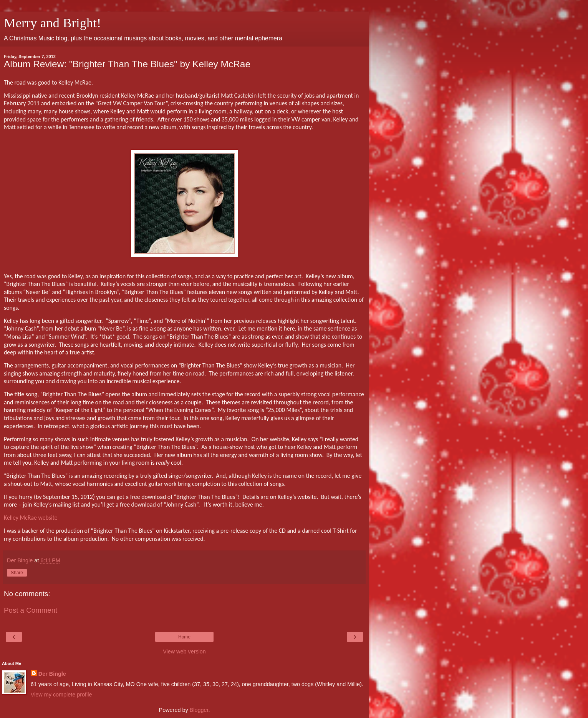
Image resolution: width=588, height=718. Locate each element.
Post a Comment (31, 610)
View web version (184, 652)
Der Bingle (52, 674)
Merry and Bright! (52, 23)
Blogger (199, 710)
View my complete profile (61, 695)
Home (184, 637)
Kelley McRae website (31, 518)
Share (17, 573)
